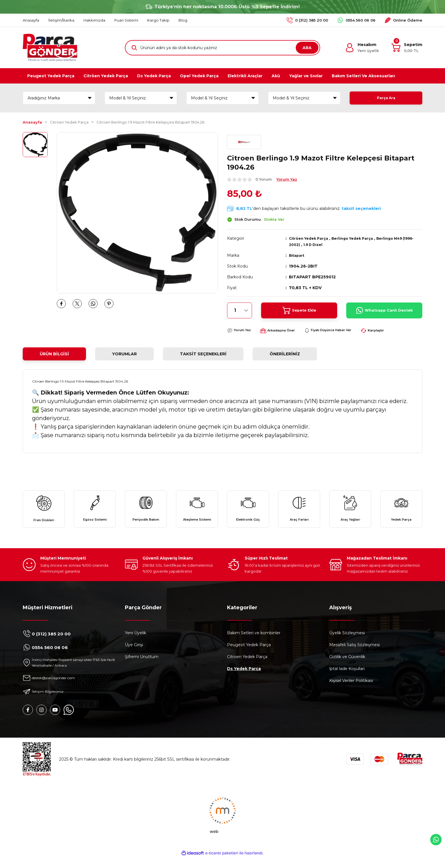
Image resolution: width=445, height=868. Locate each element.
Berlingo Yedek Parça (360, 238)
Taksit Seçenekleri (203, 354)
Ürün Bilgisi (54, 354)
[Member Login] (362, 48)
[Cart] (407, 48)
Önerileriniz (285, 354)
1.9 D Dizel (329, 245)
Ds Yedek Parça (244, 678)
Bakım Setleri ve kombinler (254, 642)
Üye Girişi (134, 654)
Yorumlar (124, 354)
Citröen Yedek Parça (311, 238)
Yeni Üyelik (136, 642)
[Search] (222, 48)
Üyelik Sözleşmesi (347, 642)
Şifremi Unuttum (142, 666)
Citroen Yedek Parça (247, 666)
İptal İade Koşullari (347, 678)
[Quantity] (240, 310)
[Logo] (50, 48)
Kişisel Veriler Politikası (351, 690)
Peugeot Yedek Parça (249, 654)
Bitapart (298, 255)
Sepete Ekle (299, 310)
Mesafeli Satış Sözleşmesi (354, 654)
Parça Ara (386, 98)
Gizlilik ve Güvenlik (347, 666)
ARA (307, 48)
